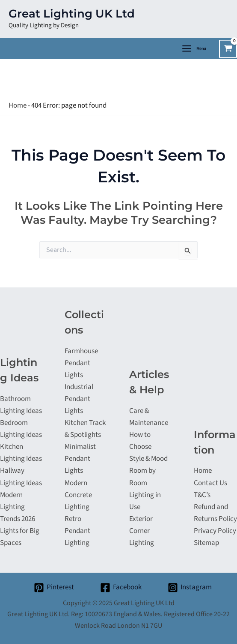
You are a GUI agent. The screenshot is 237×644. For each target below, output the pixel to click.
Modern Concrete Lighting (78, 495)
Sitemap (206, 543)
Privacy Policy (215, 531)
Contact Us (210, 483)
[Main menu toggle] (193, 48)
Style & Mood (148, 459)
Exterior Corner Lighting (142, 531)
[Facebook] (121, 588)
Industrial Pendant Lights (79, 399)
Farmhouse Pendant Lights (81, 363)
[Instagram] (190, 588)
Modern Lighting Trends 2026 (18, 507)
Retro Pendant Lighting (77, 531)
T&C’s (202, 495)
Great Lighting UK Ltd (72, 14)
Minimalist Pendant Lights (80, 459)
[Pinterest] (54, 588)
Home (18, 105)
